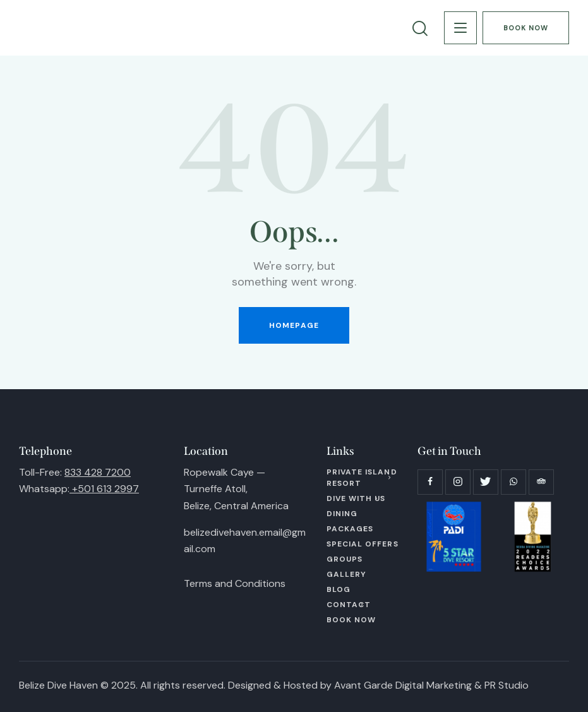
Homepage (294, 325)
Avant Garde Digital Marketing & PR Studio (431, 685)
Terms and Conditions (235, 583)
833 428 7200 (98, 472)
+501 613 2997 (105, 489)
